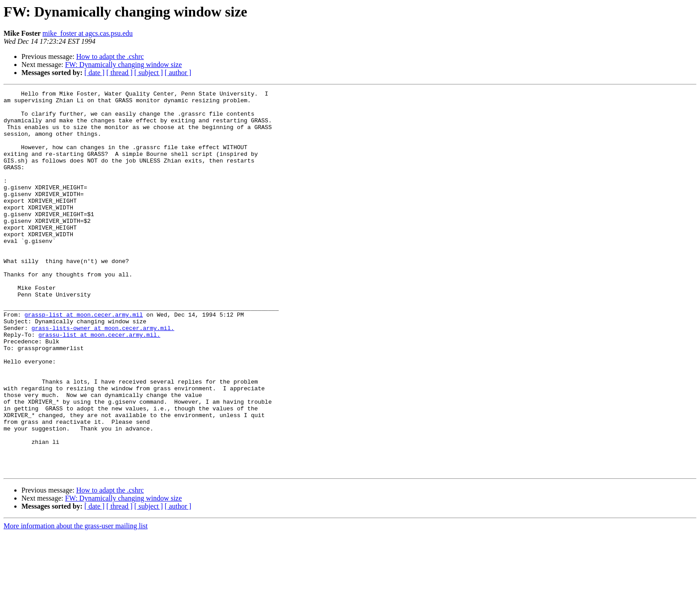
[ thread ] (119, 73)
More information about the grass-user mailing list (76, 602)
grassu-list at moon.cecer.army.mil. (99, 384)
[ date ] (94, 73)
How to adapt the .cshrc (110, 56)
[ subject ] (149, 73)
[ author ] (178, 73)
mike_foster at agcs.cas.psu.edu (87, 33)
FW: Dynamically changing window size (124, 65)
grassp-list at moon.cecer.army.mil (84, 360)
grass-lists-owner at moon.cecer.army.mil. (103, 376)
